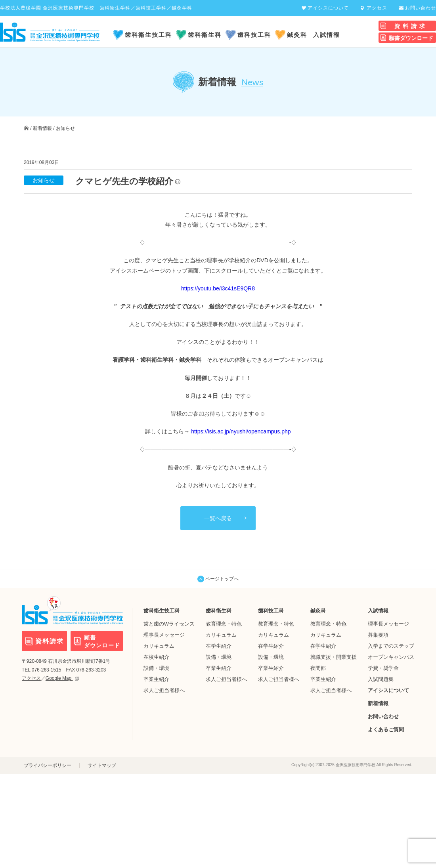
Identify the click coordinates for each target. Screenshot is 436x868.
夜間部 (318, 668)
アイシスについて (328, 8)
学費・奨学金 (383, 668)
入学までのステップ (391, 646)
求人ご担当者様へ (164, 690)
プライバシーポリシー (48, 765)
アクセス (377, 8)
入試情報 (327, 35)
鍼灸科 (297, 35)
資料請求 (411, 26)
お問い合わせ (421, 8)
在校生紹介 (156, 657)
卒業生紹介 (156, 679)
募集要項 (378, 634)
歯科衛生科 (205, 35)
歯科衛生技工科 (148, 35)
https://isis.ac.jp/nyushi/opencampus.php (241, 431)
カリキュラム (159, 646)
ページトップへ (218, 579)
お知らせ (65, 128)
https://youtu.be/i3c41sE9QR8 (218, 288)
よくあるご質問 (386, 729)
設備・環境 (156, 668)
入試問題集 (381, 679)
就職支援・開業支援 (334, 657)
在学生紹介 (219, 646)
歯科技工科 (254, 35)
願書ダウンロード (411, 38)
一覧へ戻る (218, 518)
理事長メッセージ (164, 634)
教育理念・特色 (224, 623)
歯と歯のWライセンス (169, 623)
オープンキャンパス (391, 657)
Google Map (62, 678)
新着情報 (42, 128)
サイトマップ (102, 765)
